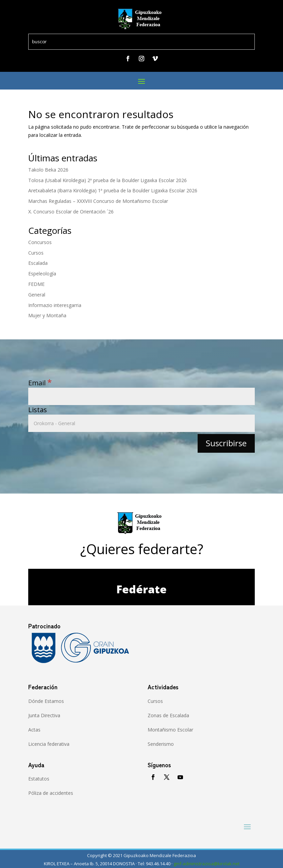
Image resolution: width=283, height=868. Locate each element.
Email (40, 383)
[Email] (141, 396)
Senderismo (161, 744)
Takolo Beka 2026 (48, 170)
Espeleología (42, 274)
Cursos (36, 253)
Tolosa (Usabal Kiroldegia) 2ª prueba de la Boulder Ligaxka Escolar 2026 (107, 180)
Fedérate (141, 589)
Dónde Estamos (46, 701)
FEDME (36, 284)
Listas (38, 410)
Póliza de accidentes (51, 793)
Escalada (38, 263)
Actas (34, 730)
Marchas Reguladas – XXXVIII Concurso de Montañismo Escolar (98, 201)
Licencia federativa (49, 744)
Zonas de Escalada (168, 715)
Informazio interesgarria (55, 305)
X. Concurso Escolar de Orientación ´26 (71, 212)
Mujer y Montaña (47, 315)
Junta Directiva (44, 715)
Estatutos (39, 779)
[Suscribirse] (226, 443)
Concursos (40, 242)
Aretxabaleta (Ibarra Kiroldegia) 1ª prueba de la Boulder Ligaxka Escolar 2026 (113, 190)
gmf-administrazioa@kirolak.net (206, 864)
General (37, 295)
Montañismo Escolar (170, 730)
